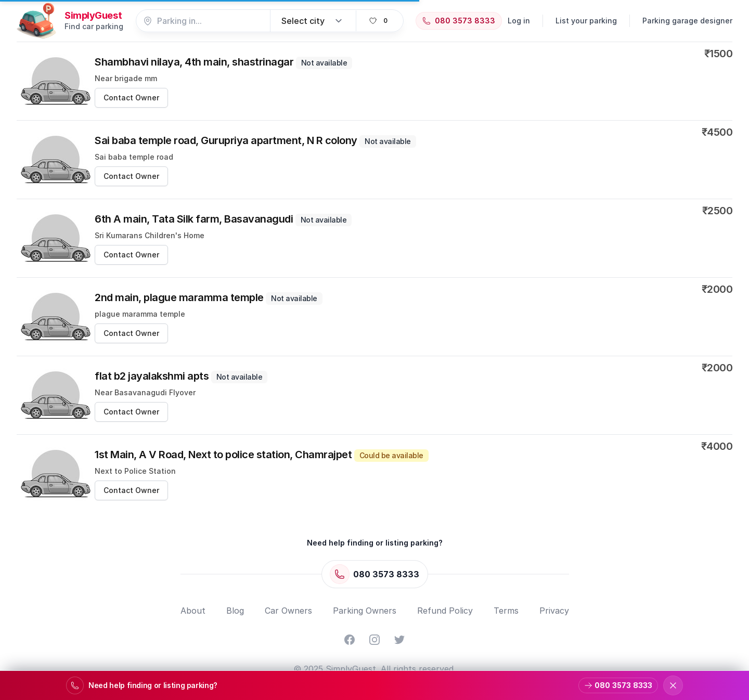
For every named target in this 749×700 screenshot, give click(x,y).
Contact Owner (131, 98)
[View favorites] (380, 21)
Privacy (554, 611)
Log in (519, 21)
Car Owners (288, 611)
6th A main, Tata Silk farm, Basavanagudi (223, 219)
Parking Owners (365, 611)
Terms (506, 611)
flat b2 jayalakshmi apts (181, 376)
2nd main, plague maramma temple (209, 297)
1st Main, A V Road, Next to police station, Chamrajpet (262, 455)
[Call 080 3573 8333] (459, 21)
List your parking (586, 21)
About (193, 611)
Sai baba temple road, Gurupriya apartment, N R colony (255, 140)
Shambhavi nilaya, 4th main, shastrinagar (223, 62)
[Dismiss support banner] (673, 685)
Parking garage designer (687, 21)
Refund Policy (445, 611)
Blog (235, 611)
